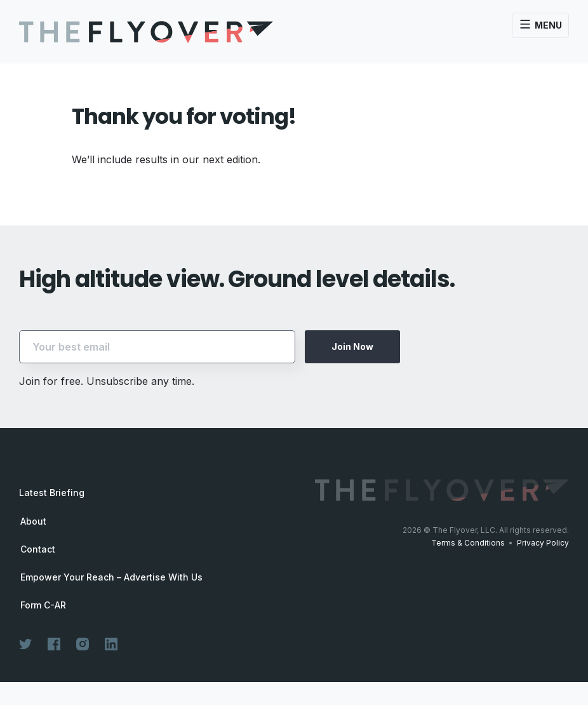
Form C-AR (43, 605)
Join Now (352, 346)
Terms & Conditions (468, 543)
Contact (38, 549)
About (33, 521)
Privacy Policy (543, 543)
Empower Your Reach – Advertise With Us (111, 577)
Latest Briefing (52, 493)
